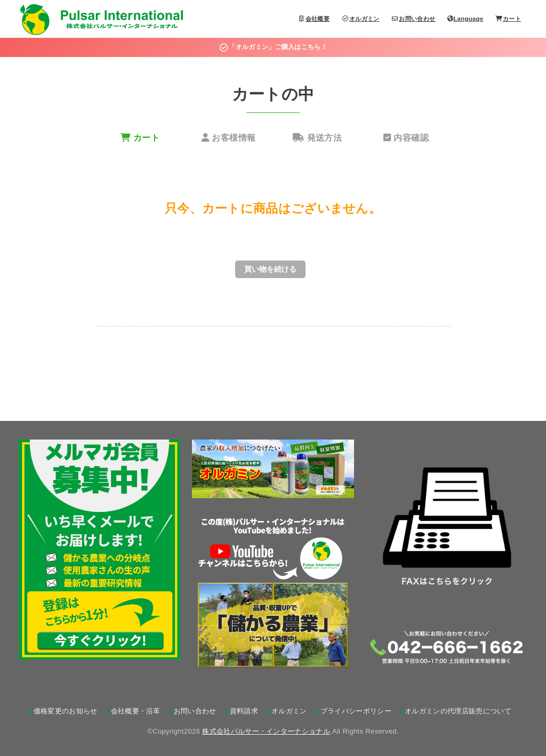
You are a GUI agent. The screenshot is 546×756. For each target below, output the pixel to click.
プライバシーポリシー (356, 711)
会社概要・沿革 (136, 711)
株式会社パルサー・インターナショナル (266, 731)
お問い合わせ (413, 19)
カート (508, 19)
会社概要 (314, 19)
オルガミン (361, 19)
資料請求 (244, 711)
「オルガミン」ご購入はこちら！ (273, 47)
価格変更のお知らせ (66, 711)
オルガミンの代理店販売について (458, 711)
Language (465, 19)
